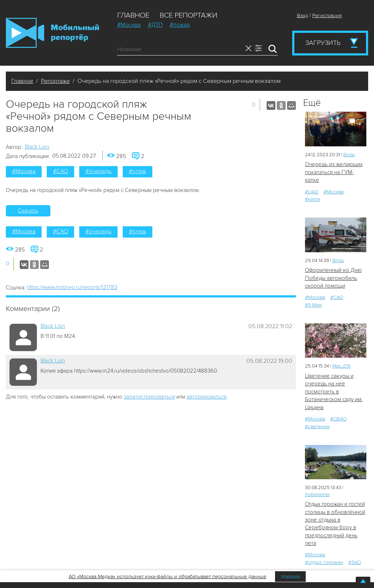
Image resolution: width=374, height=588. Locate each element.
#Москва (129, 25)
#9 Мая (313, 305)
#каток (313, 199)
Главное (133, 15)
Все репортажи (188, 15)
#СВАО (338, 419)
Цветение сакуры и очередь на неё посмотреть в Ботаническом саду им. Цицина (334, 392)
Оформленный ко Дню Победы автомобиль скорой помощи (333, 278)
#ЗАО (355, 562)
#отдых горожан (324, 562)
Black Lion (37, 147)
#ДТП (155, 25)
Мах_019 (341, 366)
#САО (60, 171)
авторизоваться (207, 397)
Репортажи (55, 81)
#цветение (317, 426)
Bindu (349, 155)
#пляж (138, 171)
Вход (303, 16)
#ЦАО (312, 192)
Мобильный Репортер (52, 33)
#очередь (98, 171)
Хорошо (290, 577)
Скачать (28, 211)
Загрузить (323, 43)
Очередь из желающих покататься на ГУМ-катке (334, 172)
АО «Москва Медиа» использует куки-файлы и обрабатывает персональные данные (167, 577)
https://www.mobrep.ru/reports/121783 (72, 287)
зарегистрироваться (149, 397)
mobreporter (317, 495)
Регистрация (327, 16)
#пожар (180, 25)
